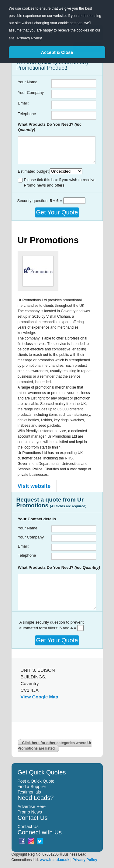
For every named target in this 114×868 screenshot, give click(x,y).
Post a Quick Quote (36, 781)
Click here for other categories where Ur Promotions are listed (55, 746)
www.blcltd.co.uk (55, 860)
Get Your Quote (57, 212)
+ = (56, 201)
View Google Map (40, 697)
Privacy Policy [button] (30, 38)
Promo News (30, 812)
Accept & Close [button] (57, 52)
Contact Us (28, 827)
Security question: (34, 201)
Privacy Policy (85, 860)
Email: (23, 103)
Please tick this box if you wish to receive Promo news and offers (60, 182)
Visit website (34, 486)
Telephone (27, 114)
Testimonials (29, 792)
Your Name (28, 82)
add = (68, 628)
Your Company (31, 93)
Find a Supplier (32, 787)
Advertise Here (32, 807)
